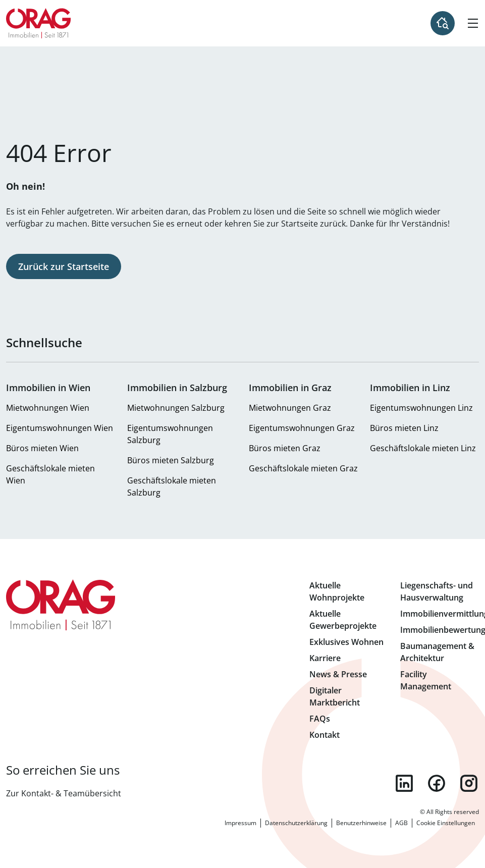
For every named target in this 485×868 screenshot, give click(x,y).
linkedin (404, 783)
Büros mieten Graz (285, 448)
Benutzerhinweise (361, 823)
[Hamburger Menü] (473, 23)
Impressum (240, 823)
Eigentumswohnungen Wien (60, 428)
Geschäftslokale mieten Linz (423, 448)
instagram (469, 783)
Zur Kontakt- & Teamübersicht (64, 793)
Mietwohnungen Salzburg (176, 408)
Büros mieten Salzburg (171, 460)
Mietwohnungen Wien (48, 408)
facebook (437, 783)
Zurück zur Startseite (64, 266)
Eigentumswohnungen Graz (302, 428)
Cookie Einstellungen (446, 823)
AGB (401, 823)
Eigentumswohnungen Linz (421, 408)
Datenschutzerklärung (296, 823)
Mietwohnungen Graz (290, 408)
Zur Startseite (39, 23)
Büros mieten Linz (404, 428)
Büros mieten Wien (42, 448)
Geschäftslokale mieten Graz (303, 468)
